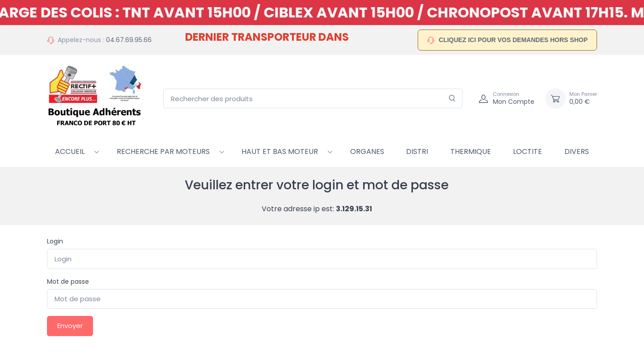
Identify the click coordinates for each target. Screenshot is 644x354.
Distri (417, 151)
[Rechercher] (452, 99)
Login (55, 241)
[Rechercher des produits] (313, 99)
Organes (367, 151)
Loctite (527, 151)
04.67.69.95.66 (129, 40)
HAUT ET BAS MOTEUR (280, 151)
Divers (577, 151)
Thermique (471, 151)
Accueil (70, 151)
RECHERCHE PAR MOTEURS (163, 151)
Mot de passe (68, 281)
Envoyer (70, 326)
